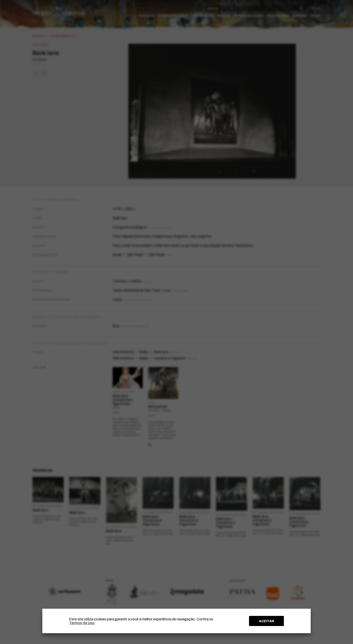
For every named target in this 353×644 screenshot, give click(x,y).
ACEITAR (267, 621)
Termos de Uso (82, 623)
